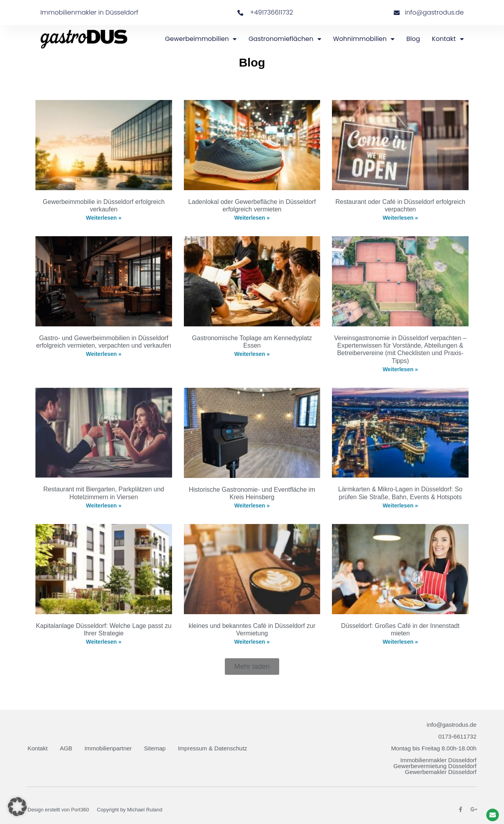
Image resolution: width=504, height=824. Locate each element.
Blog (413, 39)
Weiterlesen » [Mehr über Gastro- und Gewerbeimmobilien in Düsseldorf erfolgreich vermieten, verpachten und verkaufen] (104, 354)
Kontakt (448, 39)
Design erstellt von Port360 (58, 810)
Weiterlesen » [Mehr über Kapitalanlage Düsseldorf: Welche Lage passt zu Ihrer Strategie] (104, 642)
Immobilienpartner (108, 748)
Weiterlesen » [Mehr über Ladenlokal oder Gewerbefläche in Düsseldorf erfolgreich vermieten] (252, 218)
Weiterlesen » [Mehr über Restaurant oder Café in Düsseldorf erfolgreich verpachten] (400, 218)
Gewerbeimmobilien (201, 39)
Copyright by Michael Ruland (130, 810)
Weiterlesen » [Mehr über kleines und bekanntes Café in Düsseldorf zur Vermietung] (252, 642)
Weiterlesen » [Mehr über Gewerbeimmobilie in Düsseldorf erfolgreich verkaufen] (104, 218)
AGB (66, 748)
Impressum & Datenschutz (213, 748)
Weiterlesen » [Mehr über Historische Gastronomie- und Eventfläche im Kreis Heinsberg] (252, 506)
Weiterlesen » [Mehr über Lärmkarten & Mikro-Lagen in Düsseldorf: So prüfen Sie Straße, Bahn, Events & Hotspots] (400, 506)
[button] (252, 667)
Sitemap (155, 748)
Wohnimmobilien (364, 39)
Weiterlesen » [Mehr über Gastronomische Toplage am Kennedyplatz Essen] (252, 354)
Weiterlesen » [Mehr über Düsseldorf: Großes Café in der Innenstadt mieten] (400, 642)
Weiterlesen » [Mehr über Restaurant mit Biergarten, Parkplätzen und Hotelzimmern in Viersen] (104, 506)
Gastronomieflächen (285, 39)
